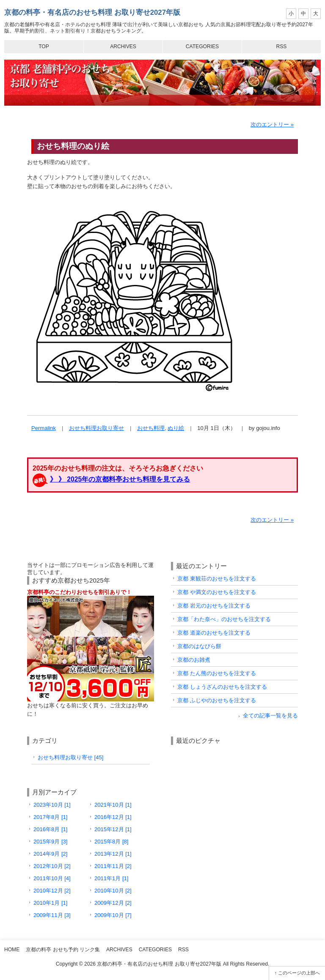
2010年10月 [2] (113, 891)
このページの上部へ (299, 973)
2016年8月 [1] (50, 829)
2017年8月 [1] (50, 817)
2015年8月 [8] (111, 842)
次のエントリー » (272, 125)
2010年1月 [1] (50, 903)
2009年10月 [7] (113, 915)
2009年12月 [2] (113, 903)
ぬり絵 (176, 428)
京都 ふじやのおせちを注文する (217, 700)
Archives (123, 47)
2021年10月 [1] (113, 805)
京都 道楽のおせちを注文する (214, 633)
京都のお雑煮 (194, 660)
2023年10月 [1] (52, 805)
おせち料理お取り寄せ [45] (70, 757)
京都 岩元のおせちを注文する (214, 606)
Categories (202, 47)
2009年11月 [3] (52, 915)
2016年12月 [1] (113, 817)
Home (12, 950)
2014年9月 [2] (50, 854)
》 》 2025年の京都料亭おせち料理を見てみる (120, 479)
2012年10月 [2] (52, 866)
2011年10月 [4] (52, 878)
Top (44, 47)
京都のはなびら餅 (199, 646)
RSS (282, 47)
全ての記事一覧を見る (270, 716)
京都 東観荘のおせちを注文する (217, 579)
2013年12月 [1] (113, 854)
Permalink (44, 428)
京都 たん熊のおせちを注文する (217, 673)
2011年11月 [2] (113, 866)
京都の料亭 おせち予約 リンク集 (63, 950)
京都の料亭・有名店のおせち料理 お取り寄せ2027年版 (92, 12)
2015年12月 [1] (113, 829)
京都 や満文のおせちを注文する (217, 592)
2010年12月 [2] (52, 891)
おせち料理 (151, 428)
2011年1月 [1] (111, 878)
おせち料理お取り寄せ (96, 428)
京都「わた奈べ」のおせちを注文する (224, 619)
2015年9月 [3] (50, 842)
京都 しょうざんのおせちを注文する (222, 687)
